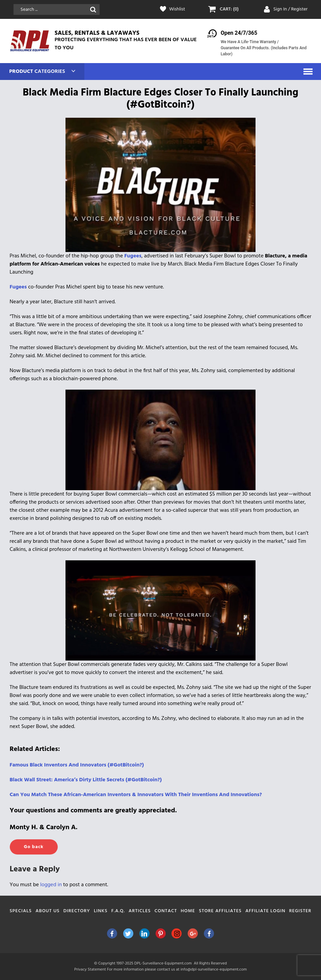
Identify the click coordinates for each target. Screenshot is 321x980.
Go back (34, 847)
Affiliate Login (265, 911)
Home (188, 911)
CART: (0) (229, 9)
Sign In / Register (291, 9)
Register (300, 911)
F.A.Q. (118, 911)
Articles (140, 911)
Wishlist (177, 9)
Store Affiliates (220, 911)
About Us (47, 911)
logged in (51, 885)
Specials (21, 911)
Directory (77, 911)
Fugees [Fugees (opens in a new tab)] (133, 256)
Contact (166, 911)
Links (101, 911)
